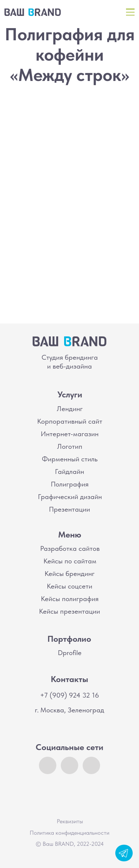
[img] (33, 12)
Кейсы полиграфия (70, 599)
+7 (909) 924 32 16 (69, 695)
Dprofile (70, 653)
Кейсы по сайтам (70, 561)
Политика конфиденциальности (69, 833)
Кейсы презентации (69, 611)
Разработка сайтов (70, 548)
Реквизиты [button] (70, 821)
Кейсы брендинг (69, 574)
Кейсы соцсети (69, 586)
